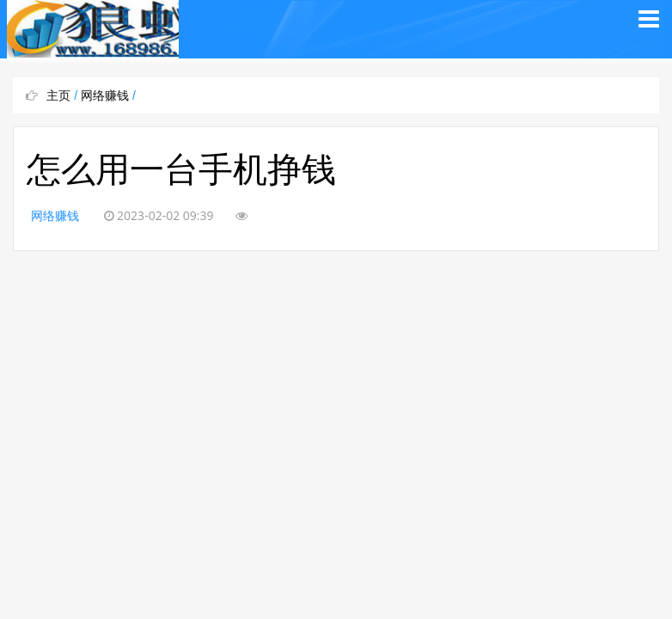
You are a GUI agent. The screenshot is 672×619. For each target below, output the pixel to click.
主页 (58, 95)
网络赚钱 (105, 95)
